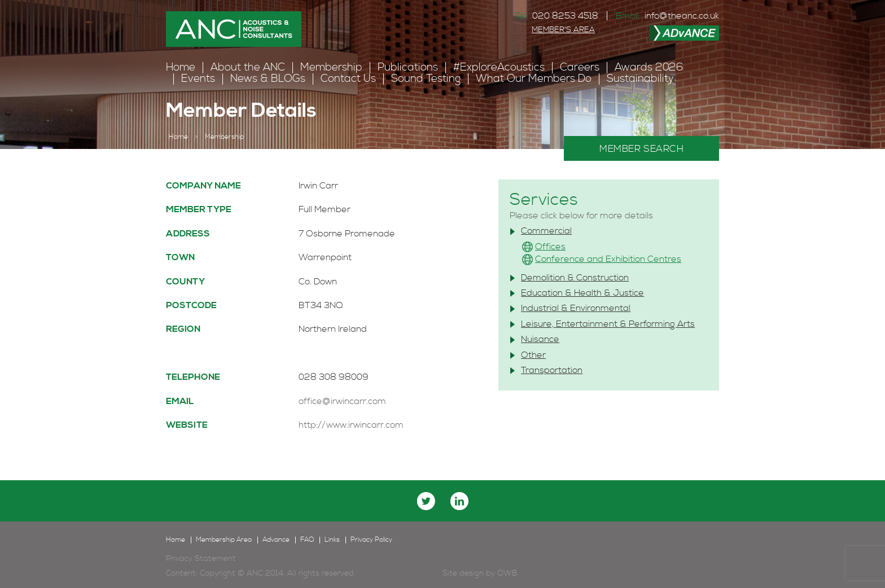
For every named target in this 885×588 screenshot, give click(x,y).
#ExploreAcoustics (499, 67)
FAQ (307, 540)
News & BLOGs (268, 79)
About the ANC (248, 67)
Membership (331, 67)
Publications (408, 67)
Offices (550, 247)
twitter (426, 501)
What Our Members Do (534, 79)
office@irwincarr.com (342, 401)
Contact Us (348, 79)
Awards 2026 (649, 67)
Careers (580, 67)
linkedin (459, 501)
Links (332, 540)
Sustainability (640, 79)
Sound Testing (426, 79)
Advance (276, 540)
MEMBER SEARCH (641, 149)
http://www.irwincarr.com (351, 425)
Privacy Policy (371, 540)
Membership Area (224, 540)
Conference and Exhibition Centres (608, 259)
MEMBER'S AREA (563, 30)
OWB (507, 573)
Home (181, 67)
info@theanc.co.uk (682, 16)
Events (198, 79)
